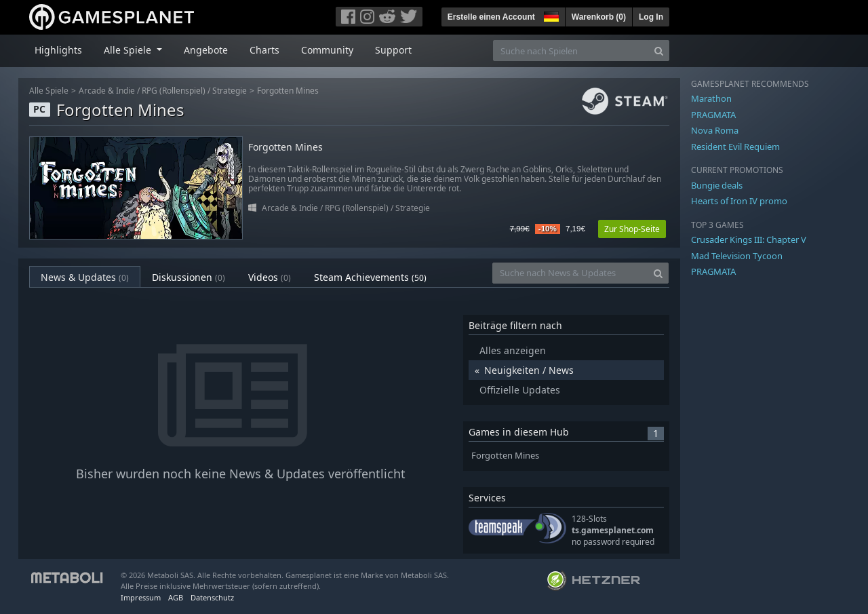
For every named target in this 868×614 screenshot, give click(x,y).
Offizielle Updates (520, 390)
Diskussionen (189, 277)
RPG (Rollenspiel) (174, 91)
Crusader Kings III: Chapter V (749, 239)
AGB (176, 597)
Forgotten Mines (288, 91)
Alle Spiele (49, 91)
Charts (264, 50)
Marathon (711, 98)
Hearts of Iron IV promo (739, 201)
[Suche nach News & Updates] (570, 273)
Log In (651, 17)
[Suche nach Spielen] (571, 51)
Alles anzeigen (513, 350)
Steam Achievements (370, 277)
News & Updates (85, 277)
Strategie (230, 91)
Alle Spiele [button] (129, 50)
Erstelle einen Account (491, 17)
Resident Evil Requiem (735, 147)
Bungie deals (717, 185)
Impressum (141, 597)
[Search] (659, 51)
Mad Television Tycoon (737, 256)
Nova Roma (715, 130)
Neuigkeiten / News (529, 370)
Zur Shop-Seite (632, 229)
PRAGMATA (713, 115)
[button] (550, 15)
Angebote (206, 50)
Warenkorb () (599, 17)
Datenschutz (212, 597)
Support (393, 50)
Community (327, 50)
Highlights (58, 50)
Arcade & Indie (107, 91)
